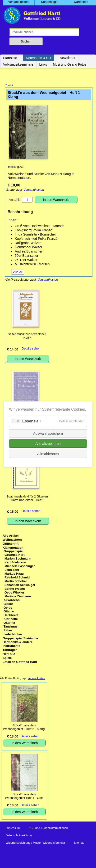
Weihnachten (12, 540)
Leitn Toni (12, 570)
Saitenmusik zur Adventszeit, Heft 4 (27, 336)
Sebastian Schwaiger (20, 585)
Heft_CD (9, 654)
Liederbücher (12, 635)
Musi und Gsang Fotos (70, 64)
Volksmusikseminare (18, 64)
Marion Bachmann (18, 559)
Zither (8, 631)
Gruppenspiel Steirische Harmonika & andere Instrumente (20, 643)
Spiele (7, 658)
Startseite (10, 58)
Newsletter (68, 58)
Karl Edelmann (15, 563)
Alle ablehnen (48, 453)
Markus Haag (14, 574)
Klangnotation (13, 548)
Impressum (13, 829)
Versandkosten (34, 190)
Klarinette (11, 619)
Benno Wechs (15, 589)
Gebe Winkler (14, 593)
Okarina (9, 623)
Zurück (9, 86)
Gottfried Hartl (15, 555)
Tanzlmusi (11, 627)
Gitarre (9, 612)
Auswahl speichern (48, 433)
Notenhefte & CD (38, 58)
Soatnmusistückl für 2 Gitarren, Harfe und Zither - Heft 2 (27, 499)
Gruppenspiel (14, 552)
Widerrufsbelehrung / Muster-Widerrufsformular (35, 843)
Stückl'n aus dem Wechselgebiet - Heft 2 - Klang (24, 728)
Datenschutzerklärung (20, 836)
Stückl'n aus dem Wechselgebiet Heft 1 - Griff (24, 796)
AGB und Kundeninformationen (48, 829)
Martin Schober (16, 582)
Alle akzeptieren (48, 443)
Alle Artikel (11, 536)
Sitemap (79, 843)
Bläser (8, 604)
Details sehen (31, 349)
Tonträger (10, 650)
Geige (8, 608)
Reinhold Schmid (17, 578)
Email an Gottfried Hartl (20, 662)
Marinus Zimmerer (18, 597)
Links (43, 64)
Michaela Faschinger (20, 567)
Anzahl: (14, 200)
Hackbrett (11, 616)
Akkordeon (12, 600)
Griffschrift (11, 544)
